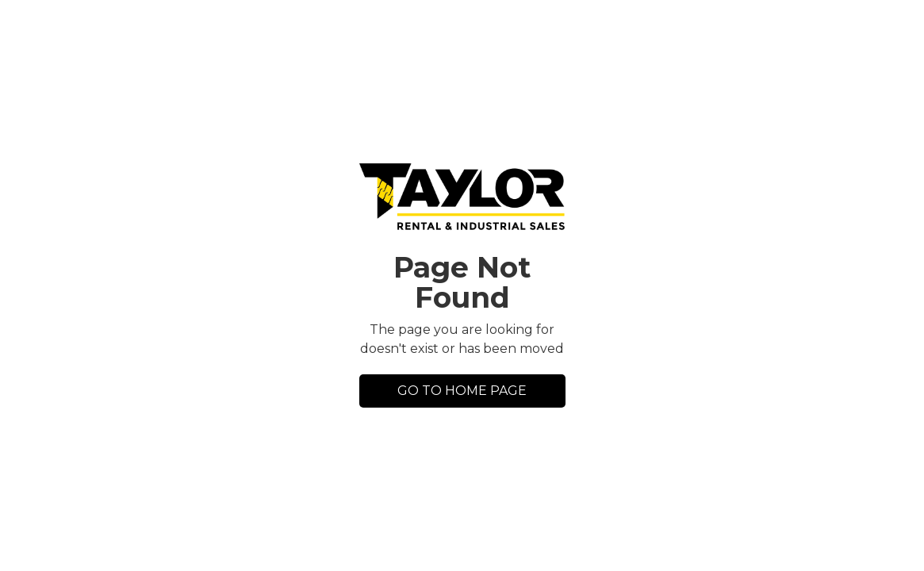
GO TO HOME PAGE (462, 391)
